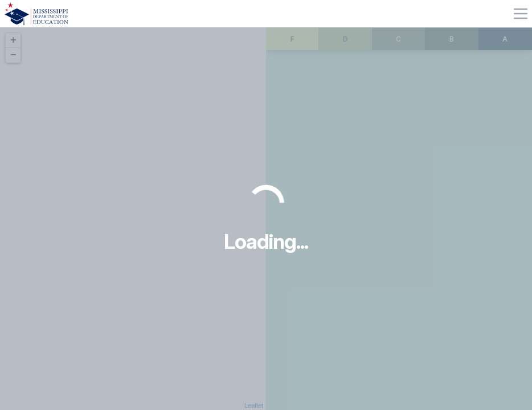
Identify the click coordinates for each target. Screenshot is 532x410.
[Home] (36, 14)
